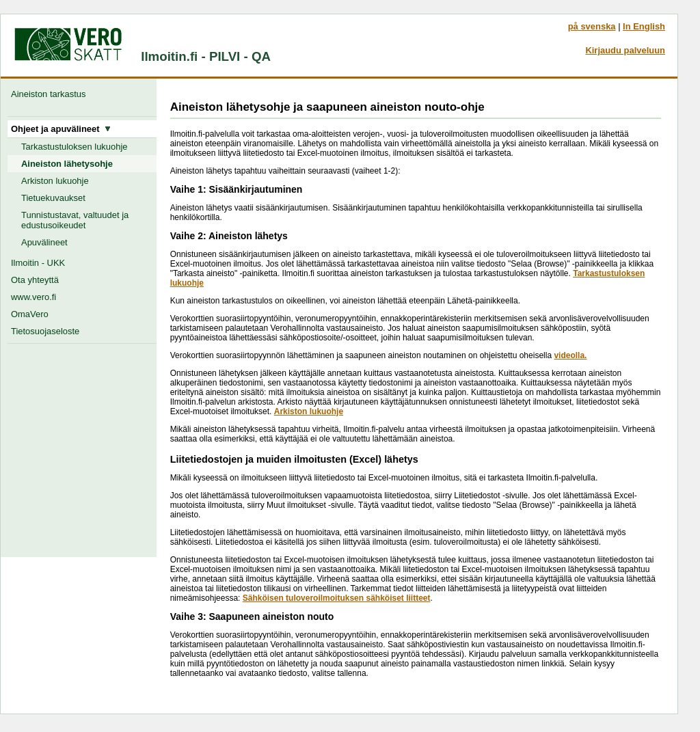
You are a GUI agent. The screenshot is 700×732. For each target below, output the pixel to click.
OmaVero (30, 314)
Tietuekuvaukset (53, 198)
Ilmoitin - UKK (38, 263)
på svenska (592, 26)
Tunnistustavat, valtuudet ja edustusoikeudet (75, 220)
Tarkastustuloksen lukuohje (75, 147)
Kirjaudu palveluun (625, 50)
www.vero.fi (33, 297)
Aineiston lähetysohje (67, 164)
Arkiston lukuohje (55, 181)
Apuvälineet (44, 242)
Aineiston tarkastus (51, 94)
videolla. (570, 355)
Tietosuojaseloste (45, 331)
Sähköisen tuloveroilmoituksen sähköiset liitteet (337, 598)
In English (644, 26)
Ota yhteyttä (35, 280)
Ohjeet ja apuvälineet (61, 129)
